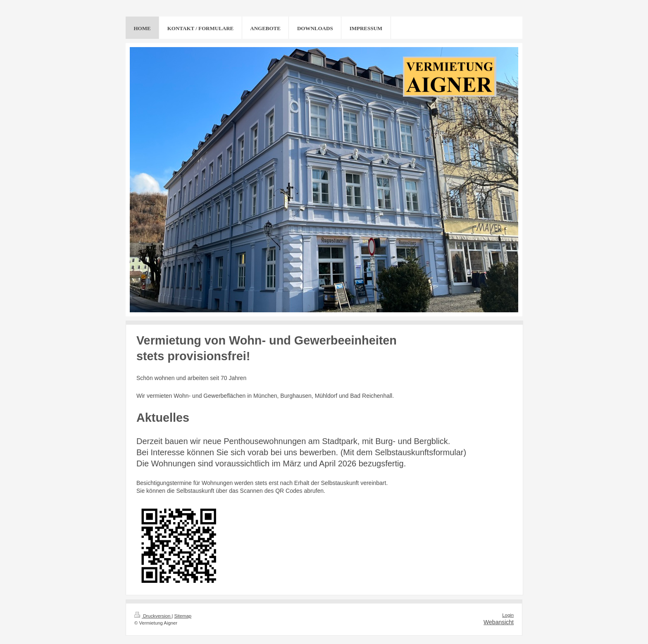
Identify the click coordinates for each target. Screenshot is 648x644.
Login (508, 615)
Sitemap (183, 616)
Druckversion (153, 616)
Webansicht (499, 622)
